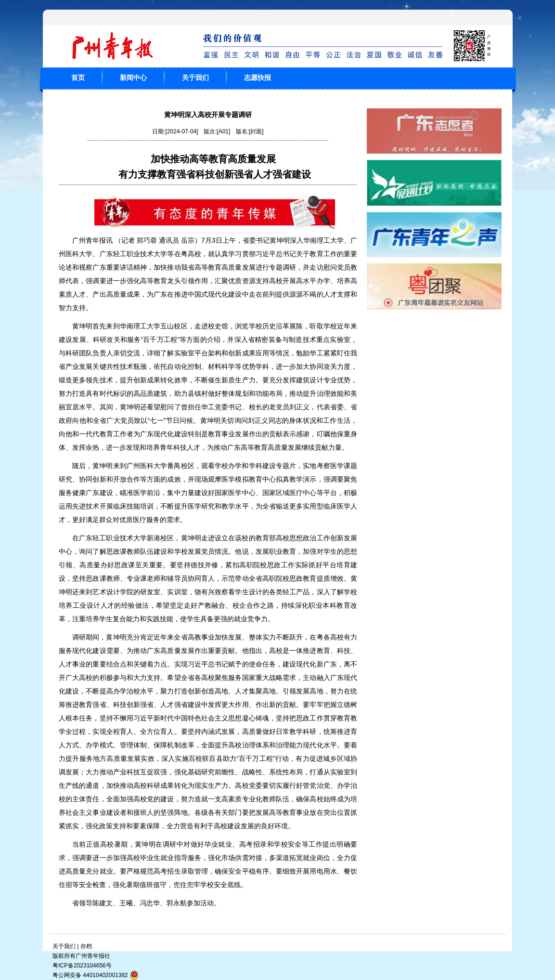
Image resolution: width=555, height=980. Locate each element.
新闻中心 (133, 78)
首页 (78, 78)
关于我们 (195, 78)
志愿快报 (258, 78)
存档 (86, 946)
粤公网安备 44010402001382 (96, 975)
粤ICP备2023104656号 (82, 966)
